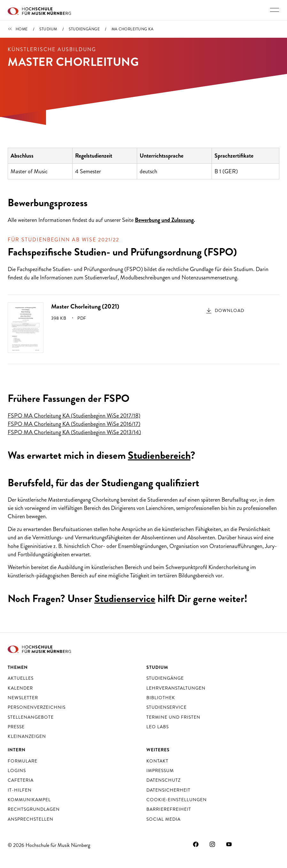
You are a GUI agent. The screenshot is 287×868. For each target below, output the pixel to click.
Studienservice (125, 598)
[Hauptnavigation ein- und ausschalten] (275, 10)
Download (229, 310)
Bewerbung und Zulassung (164, 220)
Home (22, 29)
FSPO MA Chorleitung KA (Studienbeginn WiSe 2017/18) (74, 416)
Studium (48, 29)
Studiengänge (84, 29)
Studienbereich (159, 455)
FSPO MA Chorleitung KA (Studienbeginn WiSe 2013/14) (74, 432)
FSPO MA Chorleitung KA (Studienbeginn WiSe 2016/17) (74, 424)
